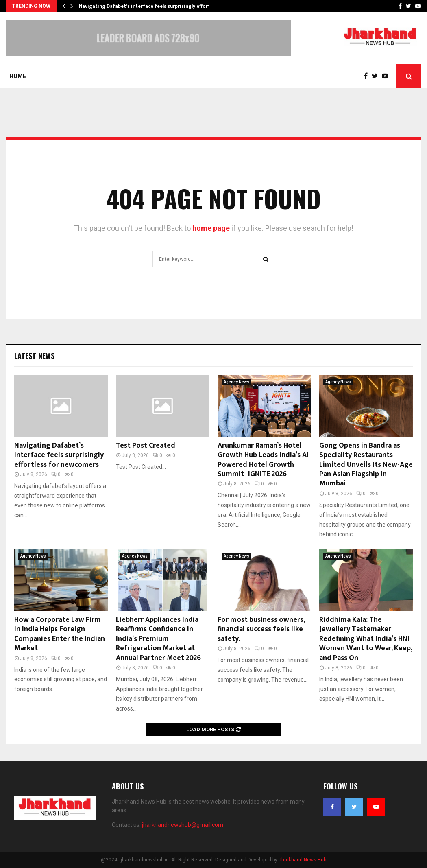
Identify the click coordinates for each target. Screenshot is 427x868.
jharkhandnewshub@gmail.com (183, 825)
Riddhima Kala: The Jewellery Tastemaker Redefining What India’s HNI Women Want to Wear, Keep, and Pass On (366, 639)
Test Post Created (146, 446)
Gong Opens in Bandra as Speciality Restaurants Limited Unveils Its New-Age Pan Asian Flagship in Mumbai (366, 465)
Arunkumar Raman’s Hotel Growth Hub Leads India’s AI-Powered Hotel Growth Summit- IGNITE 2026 (264, 460)
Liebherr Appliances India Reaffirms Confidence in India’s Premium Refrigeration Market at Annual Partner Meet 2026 (158, 639)
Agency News (236, 382)
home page (211, 228)
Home (18, 76)
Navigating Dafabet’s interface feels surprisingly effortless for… (155, 6)
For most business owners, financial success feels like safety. (261, 629)
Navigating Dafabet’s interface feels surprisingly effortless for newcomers (59, 455)
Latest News (34, 356)
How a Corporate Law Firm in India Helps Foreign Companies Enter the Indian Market (60, 634)
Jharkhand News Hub (302, 860)
